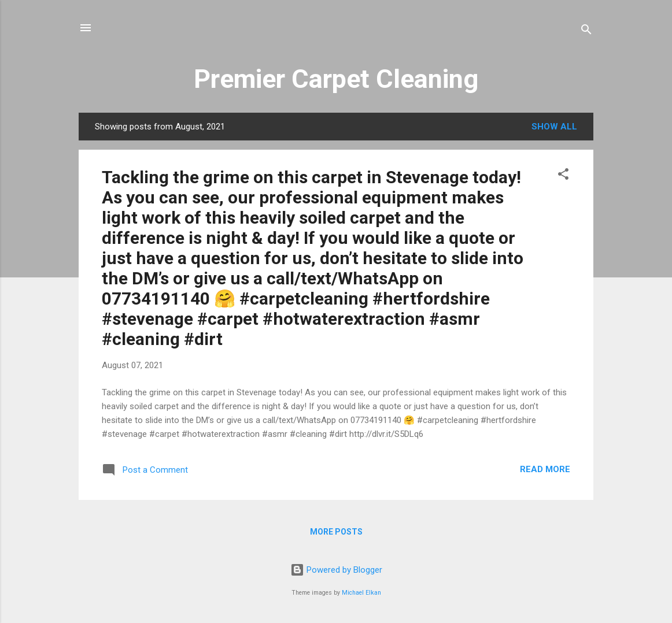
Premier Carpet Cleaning (336, 79)
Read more (545, 469)
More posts (336, 532)
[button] (563, 176)
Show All (554, 127)
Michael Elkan (361, 593)
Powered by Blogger (336, 570)
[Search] (586, 31)
